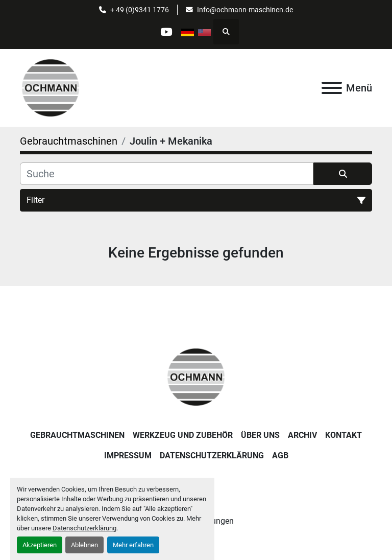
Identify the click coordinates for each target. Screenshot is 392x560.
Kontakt (344, 435)
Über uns (260, 435)
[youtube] (166, 32)
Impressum (128, 456)
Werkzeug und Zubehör (183, 435)
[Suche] (167, 174)
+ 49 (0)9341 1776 (140, 10)
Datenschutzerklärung (84, 528)
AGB (280, 456)
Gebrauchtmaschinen (77, 435)
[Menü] (332, 88)
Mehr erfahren (133, 545)
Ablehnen (84, 545)
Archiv (302, 435)
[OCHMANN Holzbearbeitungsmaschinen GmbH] (196, 376)
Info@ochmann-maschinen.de (245, 10)
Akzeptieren (40, 545)
